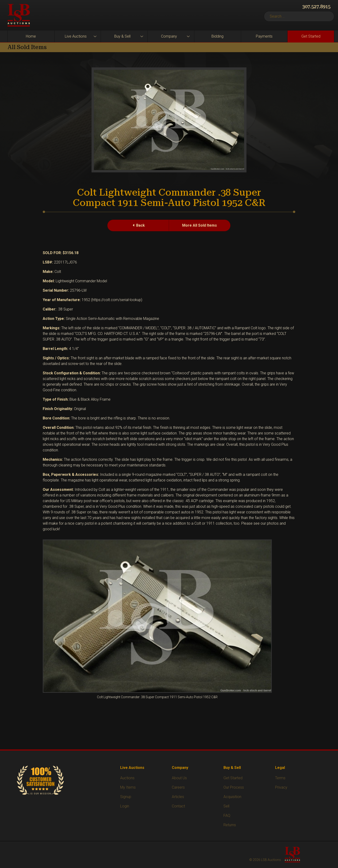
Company (169, 36)
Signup (126, 797)
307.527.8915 (316, 7)
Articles (178, 797)
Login (125, 806)
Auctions (127, 778)
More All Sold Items (200, 225)
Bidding (217, 36)
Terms (280, 778)
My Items (128, 787)
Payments (264, 36)
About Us (179, 778)
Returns (230, 825)
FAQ (227, 816)
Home (31, 36)
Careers (178, 787)
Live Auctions (76, 36)
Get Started (311, 36)
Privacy (281, 787)
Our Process (234, 787)
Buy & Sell (122, 36)
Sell (226, 806)
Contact (178, 806)
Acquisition (232, 797)
